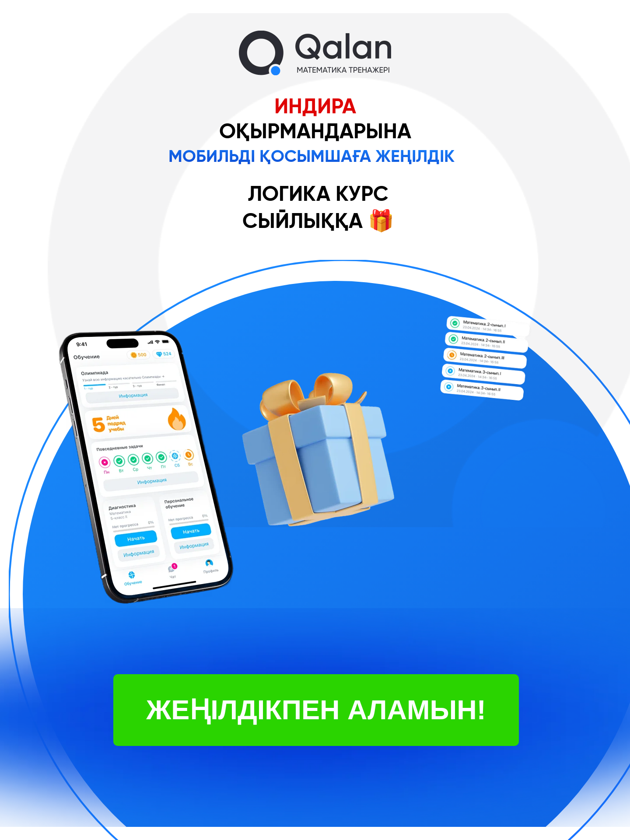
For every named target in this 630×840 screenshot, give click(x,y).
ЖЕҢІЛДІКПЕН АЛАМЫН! (316, 710)
